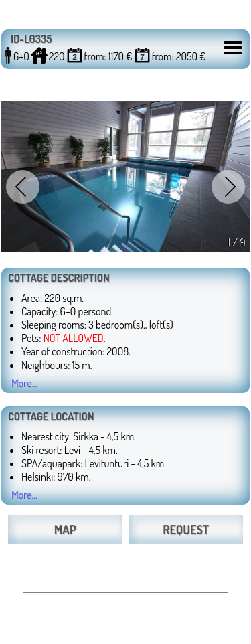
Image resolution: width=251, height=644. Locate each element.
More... (24, 383)
